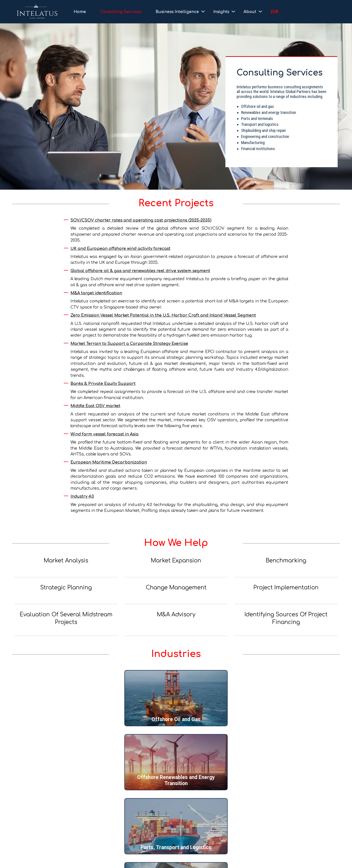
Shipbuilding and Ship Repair (67, 783)
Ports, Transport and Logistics (285, 719)
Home (80, 12)
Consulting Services (121, 12)
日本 (275, 12)
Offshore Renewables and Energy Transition (176, 716)
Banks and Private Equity (285, 783)
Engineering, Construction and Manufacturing (176, 780)
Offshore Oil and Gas (67, 719)
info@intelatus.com (40, 840)
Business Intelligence (177, 12)
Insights (221, 12)
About (250, 12)
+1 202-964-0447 (34, 830)
